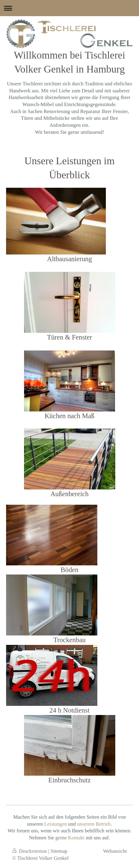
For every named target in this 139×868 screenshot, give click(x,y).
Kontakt (76, 838)
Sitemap (59, 851)
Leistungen (56, 824)
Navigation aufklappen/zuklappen (69, 8)
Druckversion (30, 851)
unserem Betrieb (94, 824)
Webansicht (115, 851)
